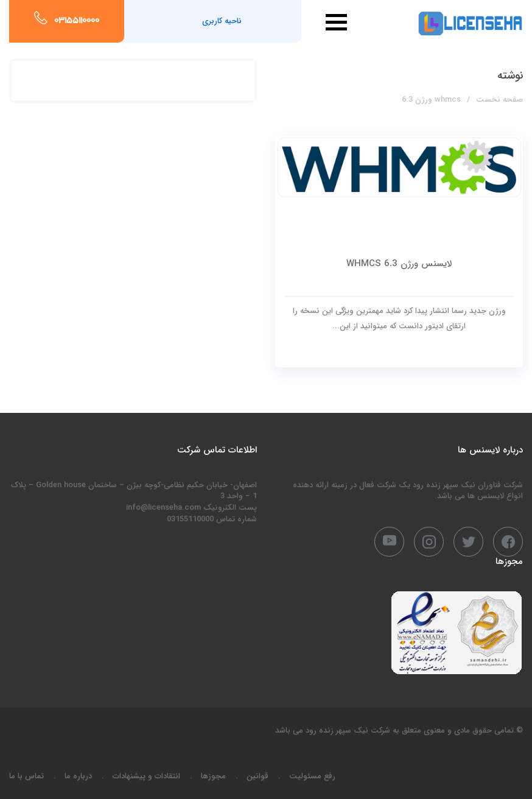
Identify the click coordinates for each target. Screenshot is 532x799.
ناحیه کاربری (222, 21)
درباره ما (78, 776)
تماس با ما (26, 776)
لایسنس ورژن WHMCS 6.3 (399, 264)
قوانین (257, 776)
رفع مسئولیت (312, 776)
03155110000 (77, 21)
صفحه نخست (499, 100)
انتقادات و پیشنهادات (146, 776)
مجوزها (213, 776)
